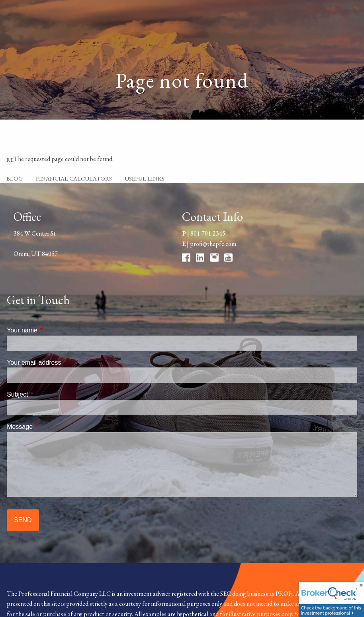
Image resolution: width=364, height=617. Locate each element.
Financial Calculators (74, 178)
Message (50, 427)
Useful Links (145, 178)
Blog (15, 178)
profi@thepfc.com (213, 244)
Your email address (64, 363)
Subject (48, 394)
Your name (52, 330)
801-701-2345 (208, 233)
